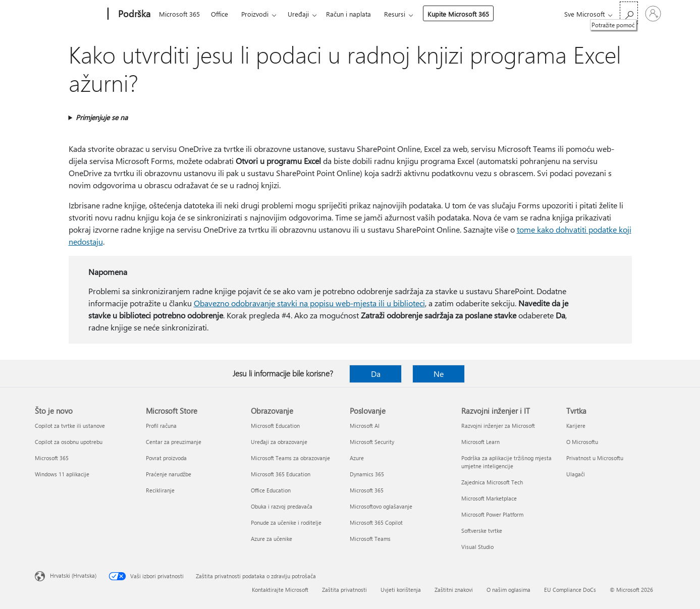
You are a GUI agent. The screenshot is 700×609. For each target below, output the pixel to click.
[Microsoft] (69, 14)
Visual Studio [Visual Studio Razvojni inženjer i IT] (477, 547)
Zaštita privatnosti (344, 590)
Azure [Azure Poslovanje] (357, 458)
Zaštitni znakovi (454, 590)
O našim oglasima (508, 590)
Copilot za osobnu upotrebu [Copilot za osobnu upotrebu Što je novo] (69, 442)
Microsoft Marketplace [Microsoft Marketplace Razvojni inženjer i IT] (489, 498)
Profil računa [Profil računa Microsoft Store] (161, 426)
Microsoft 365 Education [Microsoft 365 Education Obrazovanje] (281, 474)
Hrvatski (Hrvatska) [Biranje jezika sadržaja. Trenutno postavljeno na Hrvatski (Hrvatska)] (73, 575)
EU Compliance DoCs (570, 590)
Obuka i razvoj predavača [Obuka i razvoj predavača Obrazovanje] (282, 506)
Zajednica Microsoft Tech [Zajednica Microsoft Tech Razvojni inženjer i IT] (492, 482)
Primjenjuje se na (102, 117)
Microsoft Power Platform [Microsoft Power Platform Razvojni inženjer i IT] (492, 514)
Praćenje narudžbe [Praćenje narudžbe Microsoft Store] (169, 474)
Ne (439, 374)
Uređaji (298, 14)
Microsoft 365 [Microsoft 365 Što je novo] (52, 458)
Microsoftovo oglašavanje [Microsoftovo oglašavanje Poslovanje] (381, 506)
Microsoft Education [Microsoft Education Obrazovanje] (275, 426)
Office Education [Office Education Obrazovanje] (271, 490)
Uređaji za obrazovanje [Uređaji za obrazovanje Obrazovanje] (279, 442)
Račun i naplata (348, 14)
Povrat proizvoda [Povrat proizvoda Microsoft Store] (166, 458)
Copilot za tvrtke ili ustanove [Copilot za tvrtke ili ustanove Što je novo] (70, 426)
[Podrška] (133, 14)
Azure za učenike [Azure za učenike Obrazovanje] (272, 539)
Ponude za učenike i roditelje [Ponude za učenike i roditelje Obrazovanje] (286, 522)
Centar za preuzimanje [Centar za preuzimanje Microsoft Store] (174, 442)
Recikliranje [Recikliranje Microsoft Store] (160, 490)
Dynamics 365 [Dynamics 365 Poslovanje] (367, 474)
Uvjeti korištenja (401, 590)
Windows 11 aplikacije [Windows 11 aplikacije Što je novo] (62, 474)
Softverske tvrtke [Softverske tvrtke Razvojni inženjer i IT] (482, 531)
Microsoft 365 (179, 14)
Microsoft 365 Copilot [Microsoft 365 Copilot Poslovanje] (376, 522)
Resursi (395, 14)
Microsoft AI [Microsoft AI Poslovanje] (365, 426)
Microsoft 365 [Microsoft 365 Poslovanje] (367, 490)
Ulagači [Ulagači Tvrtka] (576, 474)
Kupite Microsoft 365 (458, 14)
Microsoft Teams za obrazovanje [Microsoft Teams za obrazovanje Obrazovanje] (290, 458)
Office (220, 14)
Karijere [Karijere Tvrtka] (576, 426)
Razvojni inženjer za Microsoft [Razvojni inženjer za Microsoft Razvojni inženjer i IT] (498, 426)
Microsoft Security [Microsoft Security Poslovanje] (372, 442)
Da (376, 374)
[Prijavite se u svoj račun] (653, 14)
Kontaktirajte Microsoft (280, 590)
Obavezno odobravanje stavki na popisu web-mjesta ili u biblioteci (309, 303)
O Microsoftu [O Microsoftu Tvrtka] (582, 442)
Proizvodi (255, 14)
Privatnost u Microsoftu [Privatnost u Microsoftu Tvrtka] (595, 458)
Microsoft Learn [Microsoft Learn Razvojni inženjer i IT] (480, 442)
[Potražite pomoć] (629, 13)
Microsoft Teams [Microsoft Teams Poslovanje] (370, 539)
